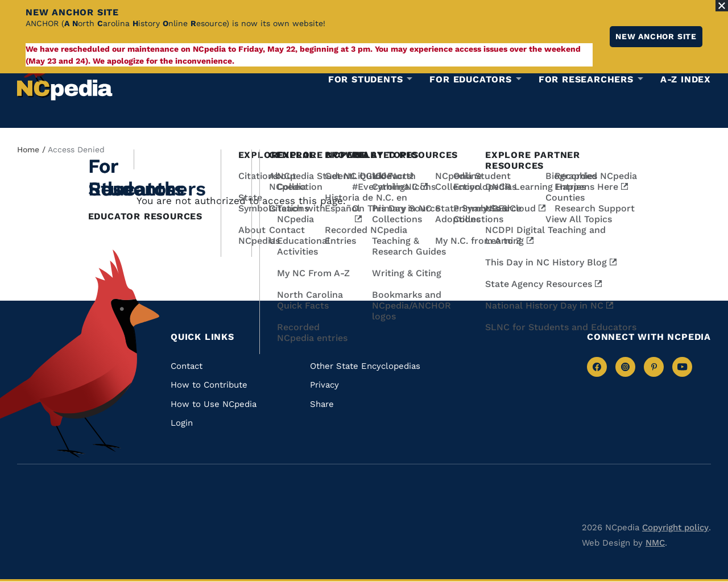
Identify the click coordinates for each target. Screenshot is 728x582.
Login (182, 423)
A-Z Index (686, 79)
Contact (187, 366)
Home (28, 149)
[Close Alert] (722, 6)
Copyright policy (675, 527)
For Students (366, 80)
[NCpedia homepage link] (65, 76)
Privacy (324, 385)
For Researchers (586, 80)
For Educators (470, 80)
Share (322, 404)
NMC (655, 543)
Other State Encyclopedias (365, 366)
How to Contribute (209, 385)
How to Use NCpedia (214, 404)
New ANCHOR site (656, 36)
